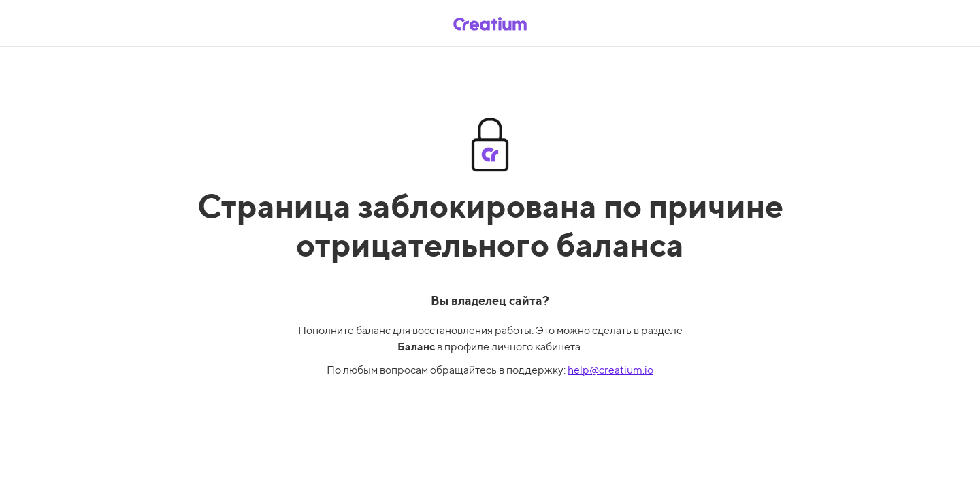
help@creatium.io (610, 370)
